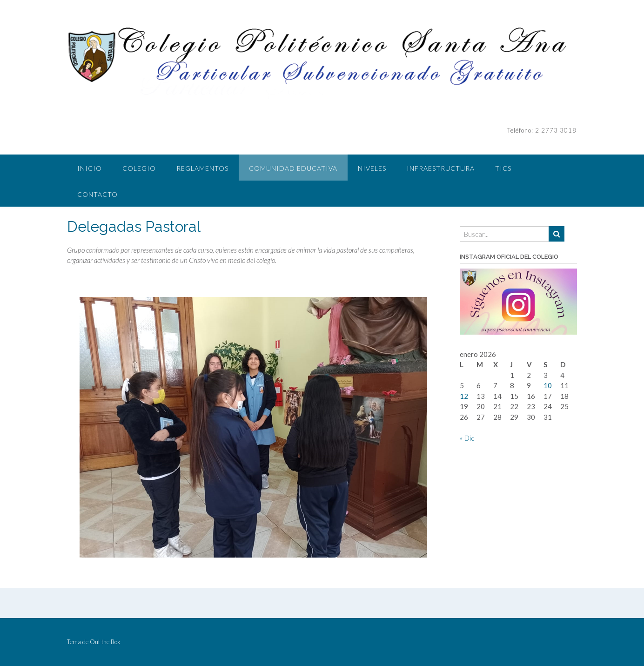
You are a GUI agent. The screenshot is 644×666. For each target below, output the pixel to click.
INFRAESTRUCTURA (441, 168)
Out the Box (105, 642)
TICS (503, 168)
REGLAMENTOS (202, 168)
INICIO (90, 168)
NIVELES (372, 168)
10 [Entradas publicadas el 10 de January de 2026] (548, 385)
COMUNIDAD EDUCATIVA (293, 168)
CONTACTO (97, 194)
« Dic (467, 438)
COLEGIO (139, 168)
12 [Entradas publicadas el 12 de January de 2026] (464, 396)
